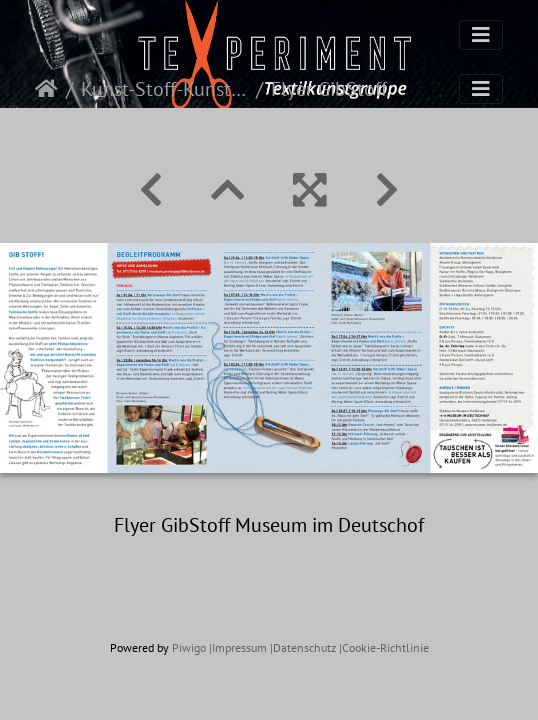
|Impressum (238, 647)
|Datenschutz (303, 647)
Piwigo (189, 647)
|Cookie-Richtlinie (384, 647)
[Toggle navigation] (481, 35)
